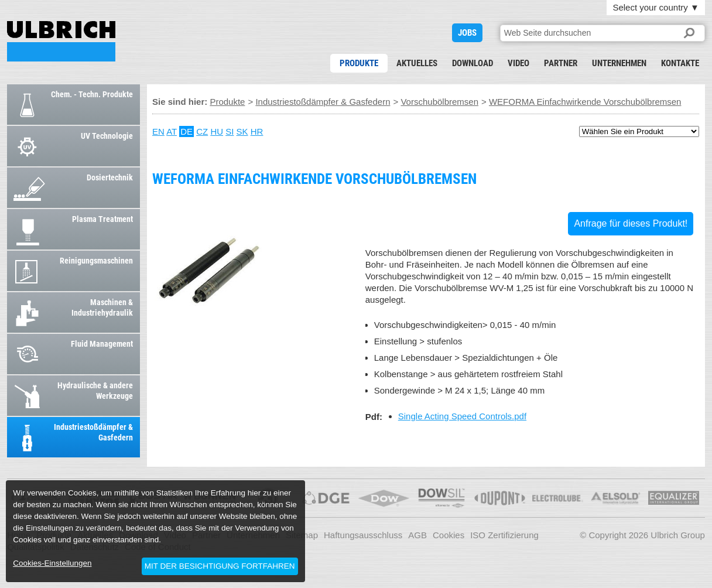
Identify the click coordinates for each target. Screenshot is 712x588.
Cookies (449, 535)
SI (230, 131)
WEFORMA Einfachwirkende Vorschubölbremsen (61, 41)
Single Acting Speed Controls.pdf (462, 416)
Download (473, 63)
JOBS (467, 33)
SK (242, 131)
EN (158, 131)
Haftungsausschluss (363, 535)
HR (257, 131)
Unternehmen (619, 63)
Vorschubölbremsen (439, 102)
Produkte (359, 63)
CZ (202, 131)
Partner (561, 63)
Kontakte (680, 63)
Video (518, 63)
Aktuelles (417, 63)
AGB (417, 535)
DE (186, 131)
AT (172, 131)
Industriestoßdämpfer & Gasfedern (323, 102)
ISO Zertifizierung (504, 535)
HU (217, 131)
